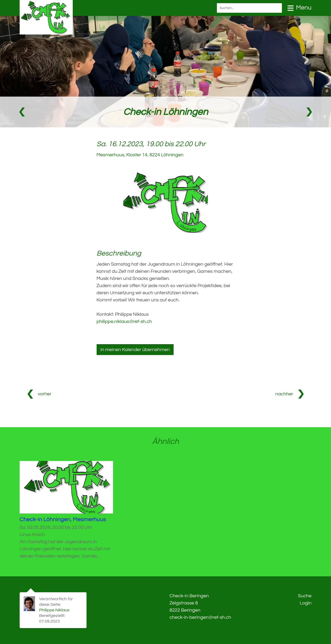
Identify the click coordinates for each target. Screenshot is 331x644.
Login (306, 603)
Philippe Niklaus (54, 610)
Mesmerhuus (140, 155)
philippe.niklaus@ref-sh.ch (124, 321)
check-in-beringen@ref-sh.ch (200, 617)
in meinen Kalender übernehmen (135, 350)
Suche (305, 596)
